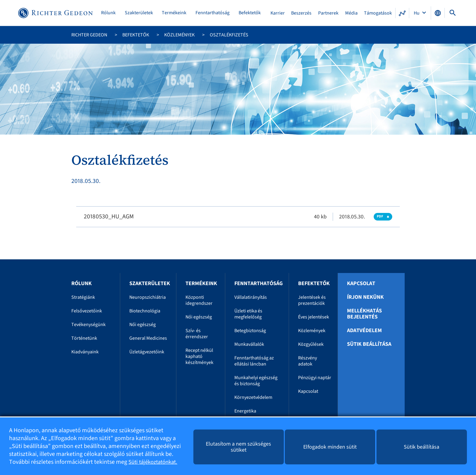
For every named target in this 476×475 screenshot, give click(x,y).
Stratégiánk (83, 297)
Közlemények (179, 35)
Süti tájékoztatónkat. (155, 462)
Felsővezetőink (87, 311)
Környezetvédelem (253, 397)
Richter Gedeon (89, 35)
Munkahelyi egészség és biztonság (256, 381)
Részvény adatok (308, 361)
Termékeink (175, 13)
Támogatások (378, 13)
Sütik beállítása (369, 344)
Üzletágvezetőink (147, 352)
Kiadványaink (85, 352)
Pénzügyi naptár (315, 378)
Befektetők (250, 13)
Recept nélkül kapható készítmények (199, 356)
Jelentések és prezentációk (312, 300)
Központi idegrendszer (199, 300)
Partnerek (329, 13)
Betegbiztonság (250, 331)
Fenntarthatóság (213, 13)
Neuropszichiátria (148, 297)
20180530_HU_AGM (109, 217)
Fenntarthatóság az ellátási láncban (254, 361)
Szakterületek (140, 13)
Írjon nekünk (365, 297)
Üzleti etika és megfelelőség (248, 314)
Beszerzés (302, 13)
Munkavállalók (249, 344)
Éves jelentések (314, 317)
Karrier (278, 13)
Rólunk (110, 13)
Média (351, 13)
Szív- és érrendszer (197, 334)
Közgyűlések (311, 344)
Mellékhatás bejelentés (364, 314)
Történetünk (84, 338)
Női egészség (143, 325)
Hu (417, 13)
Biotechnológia (145, 311)
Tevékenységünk (88, 325)
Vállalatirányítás (251, 297)
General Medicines (148, 338)
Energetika (245, 411)
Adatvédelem (364, 331)
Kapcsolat (308, 391)
